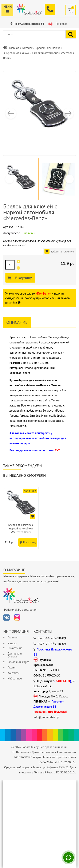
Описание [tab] (17, 322)
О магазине (15, 648)
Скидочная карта (18, 662)
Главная (14, 48)
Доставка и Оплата (15, 655)
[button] (68, 113)
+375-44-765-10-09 (52, 638)
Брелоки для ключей (49, 48)
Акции (12, 667)
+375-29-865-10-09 (52, 644)
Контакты (14, 673)
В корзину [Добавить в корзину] (23, 278)
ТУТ (57, 450)
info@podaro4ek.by (46, 717)
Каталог (27, 48)
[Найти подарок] (71, 34)
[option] (21, 518)
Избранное (15, 678)
